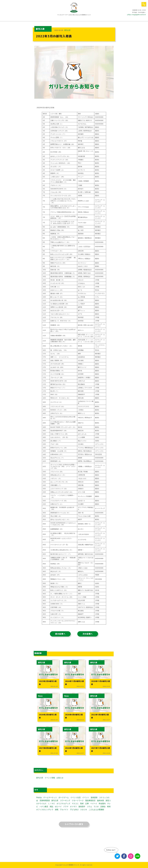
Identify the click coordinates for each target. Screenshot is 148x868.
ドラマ (66, 807)
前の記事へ (60, 634)
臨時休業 (101, 801)
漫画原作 (82, 807)
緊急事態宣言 (90, 801)
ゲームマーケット (50, 798)
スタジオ (84, 810)
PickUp (39, 798)
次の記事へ (88, 634)
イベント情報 (50, 778)
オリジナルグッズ (63, 804)
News (40, 696)
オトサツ (73, 807)
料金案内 (102, 804)
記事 (87, 804)
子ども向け (74, 810)
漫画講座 (94, 798)
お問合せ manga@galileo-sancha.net (136, 15)
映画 (109, 807)
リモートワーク (78, 801)
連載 (57, 810)
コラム (89, 807)
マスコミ (75, 804)
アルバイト (64, 810)
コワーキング (65, 801)
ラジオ (96, 807)
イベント (86, 798)
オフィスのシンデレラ (45, 810)
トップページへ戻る (74, 824)
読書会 (103, 807)
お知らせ (60, 778)
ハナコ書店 (44, 807)
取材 (82, 804)
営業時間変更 (45, 801)
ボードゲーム (64, 798)
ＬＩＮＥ (52, 804)
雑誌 (51, 807)
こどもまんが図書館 (96, 810)
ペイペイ (94, 804)
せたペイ (58, 807)
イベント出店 (76, 798)
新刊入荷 (67, 30)
